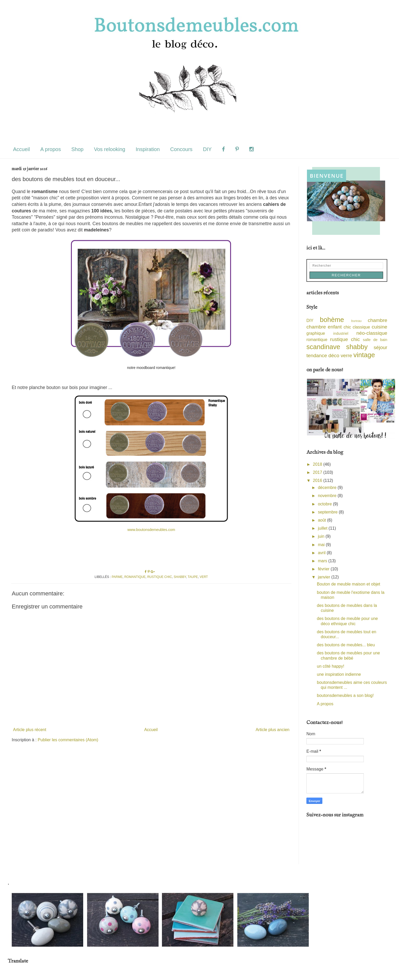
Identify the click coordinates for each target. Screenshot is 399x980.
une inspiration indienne (339, 674)
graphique (316, 333)
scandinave (323, 347)
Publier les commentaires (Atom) (68, 740)
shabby (180, 577)
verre (346, 355)
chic (347, 327)
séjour (380, 347)
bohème (332, 320)
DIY (207, 149)
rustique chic (160, 577)
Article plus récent (30, 730)
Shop (77, 149)
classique (361, 327)
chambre (377, 320)
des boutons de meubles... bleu (346, 645)
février (324, 569)
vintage (364, 355)
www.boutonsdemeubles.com (151, 530)
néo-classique (372, 333)
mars (323, 561)
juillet (323, 528)
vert (204, 577)
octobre (325, 504)
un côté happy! (331, 666)
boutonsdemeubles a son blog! (345, 695)
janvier (325, 577)
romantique (135, 577)
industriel (341, 333)
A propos (50, 149)
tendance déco (323, 355)
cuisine (379, 327)
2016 (318, 480)
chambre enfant (324, 327)
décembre (328, 488)
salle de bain (375, 340)
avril (322, 553)
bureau (356, 321)
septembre (328, 512)
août (323, 520)
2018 (318, 464)
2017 (318, 472)
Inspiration (148, 149)
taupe (193, 577)
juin (322, 536)
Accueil (21, 149)
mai (322, 545)
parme (117, 577)
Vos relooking (110, 149)
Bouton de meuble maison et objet (349, 584)
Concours (182, 149)
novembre (328, 496)
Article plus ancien (273, 730)
